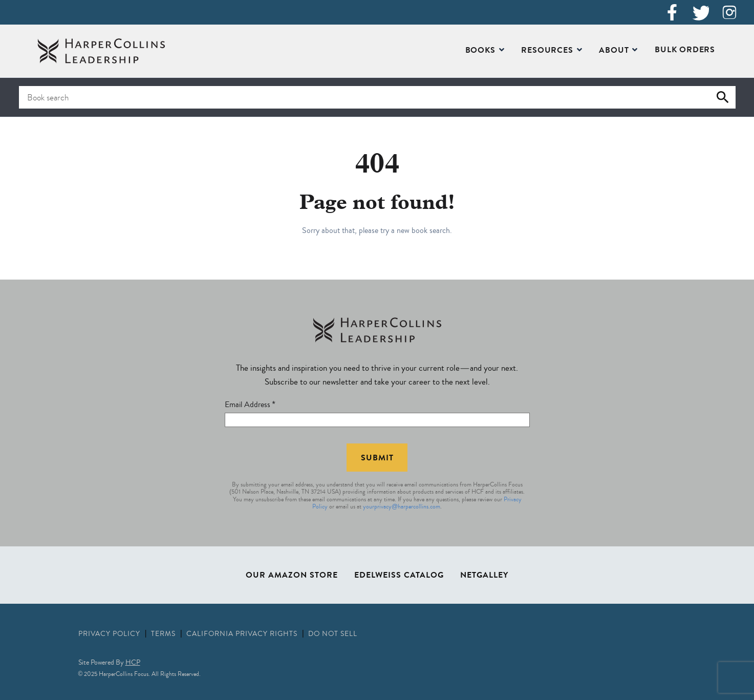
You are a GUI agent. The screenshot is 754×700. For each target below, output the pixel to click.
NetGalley (484, 576)
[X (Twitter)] (701, 12)
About (614, 51)
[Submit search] (723, 97)
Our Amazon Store (292, 576)
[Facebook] (672, 12)
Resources (547, 51)
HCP (133, 663)
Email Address (250, 406)
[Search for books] (377, 97)
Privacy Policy (110, 635)
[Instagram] (729, 12)
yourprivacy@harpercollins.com (402, 507)
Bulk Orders (685, 51)
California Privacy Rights (243, 635)
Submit (377, 459)
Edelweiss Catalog (399, 576)
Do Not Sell (333, 635)
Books (480, 51)
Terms (164, 635)
